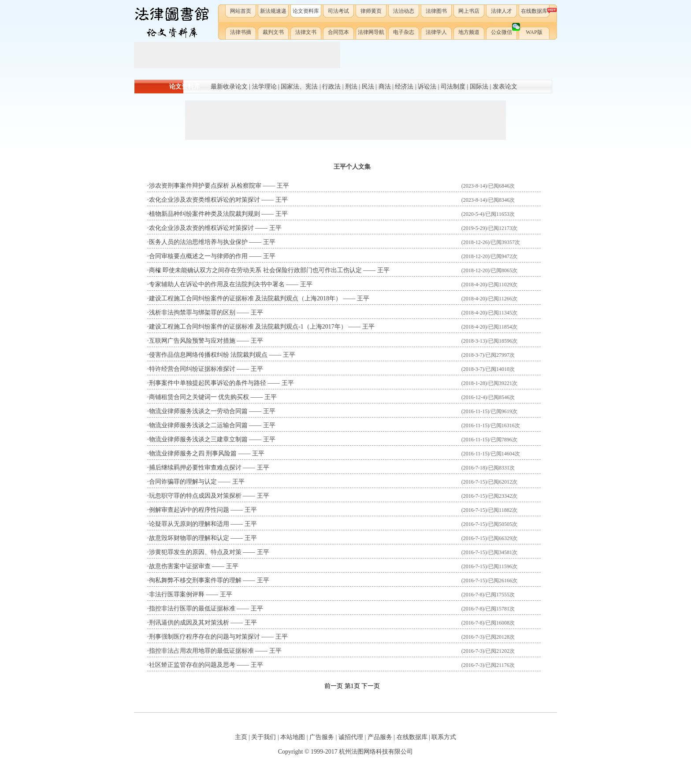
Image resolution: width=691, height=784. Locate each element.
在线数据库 (536, 11)
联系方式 (444, 737)
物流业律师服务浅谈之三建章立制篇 (198, 439)
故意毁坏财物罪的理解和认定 (189, 538)
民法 (368, 87)
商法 (385, 87)
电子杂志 (404, 32)
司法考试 (338, 11)
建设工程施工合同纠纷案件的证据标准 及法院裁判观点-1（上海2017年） (248, 327)
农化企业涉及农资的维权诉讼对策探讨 (201, 228)
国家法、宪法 (299, 87)
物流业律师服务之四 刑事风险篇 (193, 453)
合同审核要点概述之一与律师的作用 (198, 256)
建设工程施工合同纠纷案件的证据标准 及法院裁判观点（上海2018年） (245, 298)
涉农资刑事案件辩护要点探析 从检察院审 (205, 186)
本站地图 (293, 737)
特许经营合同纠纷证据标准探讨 (192, 369)
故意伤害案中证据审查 (180, 566)
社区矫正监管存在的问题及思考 (192, 665)
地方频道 (469, 32)
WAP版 (534, 32)
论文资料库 (306, 11)
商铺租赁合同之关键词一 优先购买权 (199, 397)
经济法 (404, 87)
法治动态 (404, 11)
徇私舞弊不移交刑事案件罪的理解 (195, 580)
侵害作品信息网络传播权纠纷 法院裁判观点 (208, 355)
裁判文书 (273, 32)
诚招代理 (351, 737)
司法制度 (453, 87)
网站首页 (241, 11)
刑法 (351, 87)
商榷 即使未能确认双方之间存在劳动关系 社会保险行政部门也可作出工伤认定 (255, 270)
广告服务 (322, 737)
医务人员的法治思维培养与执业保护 (198, 242)
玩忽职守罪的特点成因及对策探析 (195, 496)
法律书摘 (241, 32)
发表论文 (505, 87)
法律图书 (436, 11)
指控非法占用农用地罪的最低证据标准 (201, 651)
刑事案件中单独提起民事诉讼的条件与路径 (208, 383)
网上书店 (469, 11)
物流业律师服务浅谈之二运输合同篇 (198, 425)
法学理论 (264, 87)
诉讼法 (427, 87)
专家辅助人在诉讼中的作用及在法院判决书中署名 (217, 284)
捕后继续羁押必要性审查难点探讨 (195, 468)
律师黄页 (371, 11)
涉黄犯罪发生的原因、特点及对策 (195, 552)
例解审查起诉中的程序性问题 (189, 510)
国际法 (479, 87)
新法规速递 (273, 11)
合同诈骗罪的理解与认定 (183, 482)
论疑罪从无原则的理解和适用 (189, 524)
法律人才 (502, 11)
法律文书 (306, 32)
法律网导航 (371, 32)
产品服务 (380, 737)
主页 (241, 737)
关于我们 (264, 737)
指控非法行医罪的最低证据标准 (192, 608)
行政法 (331, 87)
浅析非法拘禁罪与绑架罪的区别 (192, 312)
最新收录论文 (229, 87)
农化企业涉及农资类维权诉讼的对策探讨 (204, 200)
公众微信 (504, 30)
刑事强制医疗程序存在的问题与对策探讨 (204, 637)
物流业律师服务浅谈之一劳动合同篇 (198, 411)
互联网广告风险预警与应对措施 (192, 341)
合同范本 (338, 32)
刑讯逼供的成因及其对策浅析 (189, 623)
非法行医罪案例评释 (177, 594)
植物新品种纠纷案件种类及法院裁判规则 (204, 214)
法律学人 (436, 32)
